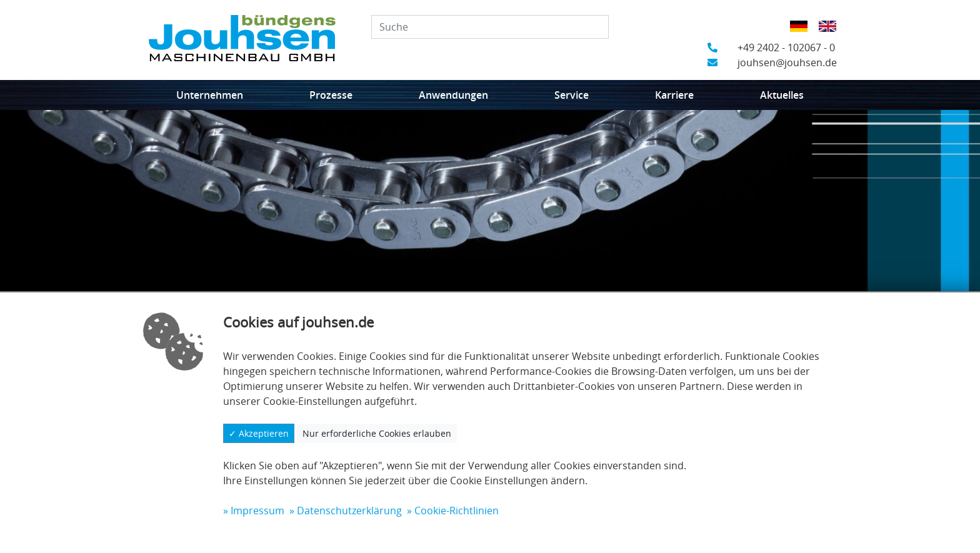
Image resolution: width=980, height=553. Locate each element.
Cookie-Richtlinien (457, 511)
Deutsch (803, 34)
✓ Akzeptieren (259, 433)
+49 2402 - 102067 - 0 (771, 47)
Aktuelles (782, 95)
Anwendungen (453, 95)
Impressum (257, 511)
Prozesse (331, 95)
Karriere (674, 95)
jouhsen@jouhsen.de (772, 62)
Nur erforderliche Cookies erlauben (377, 433)
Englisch (832, 34)
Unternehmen (210, 95)
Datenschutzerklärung (349, 511)
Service (572, 95)
